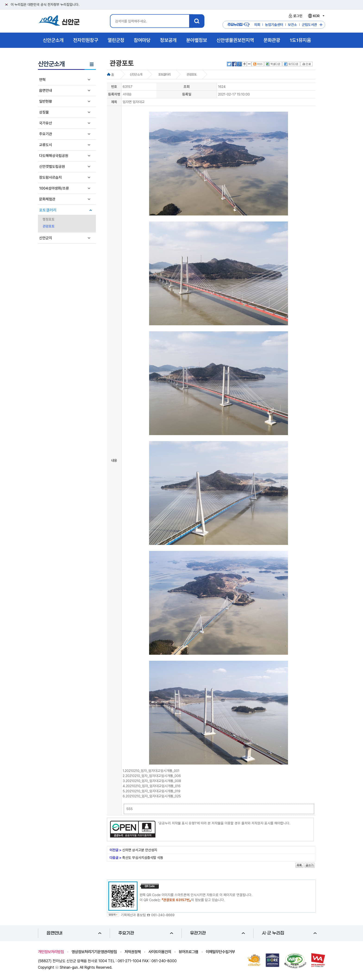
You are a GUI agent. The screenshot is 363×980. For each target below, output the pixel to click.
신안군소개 (136, 74)
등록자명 (114, 94)
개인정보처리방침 (51, 952)
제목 (114, 102)
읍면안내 (46, 91)
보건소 (293, 25)
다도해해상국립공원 (54, 156)
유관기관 (217, 933)
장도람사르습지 (50, 177)
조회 (187, 87)
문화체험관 (47, 199)
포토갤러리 (48, 210)
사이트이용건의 (160, 952)
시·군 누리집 (289, 933)
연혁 (42, 80)
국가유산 (46, 123)
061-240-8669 (163, 915)
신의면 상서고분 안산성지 (140, 850)
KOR (316, 16)
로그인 (295, 16)
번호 (114, 87)
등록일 (187, 94)
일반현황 (46, 101)
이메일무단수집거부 (220, 952)
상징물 (44, 112)
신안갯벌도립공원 (52, 167)
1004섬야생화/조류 (54, 188)
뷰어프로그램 (188, 952)
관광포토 (49, 226)
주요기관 (46, 134)
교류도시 (46, 145)
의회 (257, 25)
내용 (114, 461)
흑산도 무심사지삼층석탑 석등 (143, 858)
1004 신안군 (59, 21)
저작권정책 (133, 952)
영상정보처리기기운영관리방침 (94, 952)
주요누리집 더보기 (321, 25)
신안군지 (46, 238)
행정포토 (49, 219)
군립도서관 (309, 25)
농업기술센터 (274, 25)
